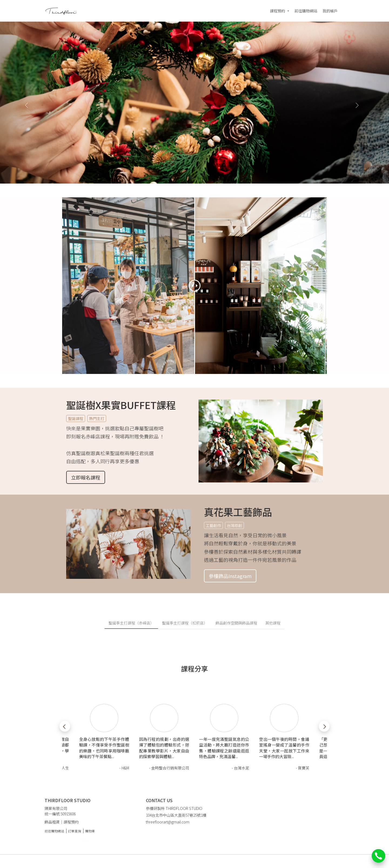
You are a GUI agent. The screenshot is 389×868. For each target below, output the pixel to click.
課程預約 (277, 11)
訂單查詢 (75, 831)
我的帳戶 (330, 11)
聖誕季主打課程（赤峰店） (131, 623)
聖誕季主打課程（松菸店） (185, 623)
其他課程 (273, 623)
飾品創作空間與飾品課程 (236, 623)
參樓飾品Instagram (230, 576)
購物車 (90, 831)
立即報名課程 (86, 477)
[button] (29, 103)
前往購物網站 (306, 11)
